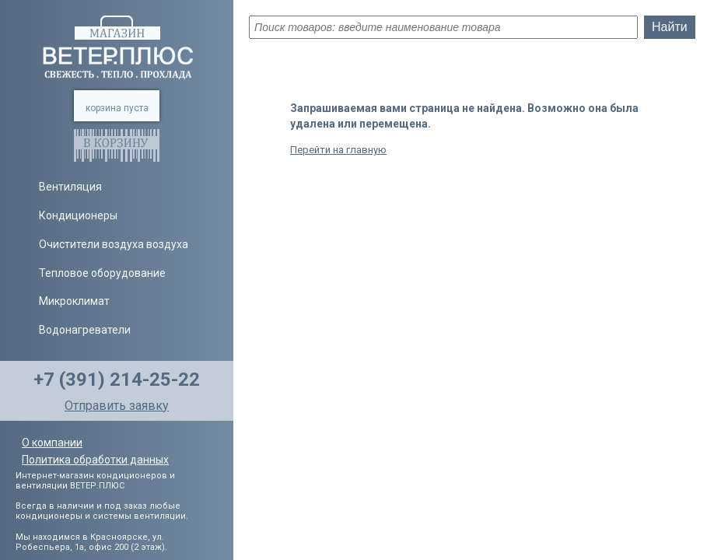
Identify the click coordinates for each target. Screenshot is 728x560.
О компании (52, 443)
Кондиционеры (78, 215)
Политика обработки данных (95, 460)
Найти (670, 27)
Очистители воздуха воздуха (114, 244)
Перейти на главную (338, 150)
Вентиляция (70, 187)
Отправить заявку (117, 406)
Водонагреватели (85, 330)
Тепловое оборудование (102, 273)
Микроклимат (74, 301)
